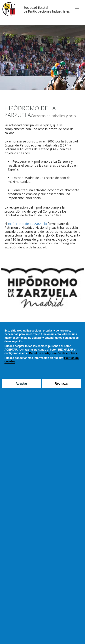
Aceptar (21, 383)
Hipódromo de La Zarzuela (27, 224)
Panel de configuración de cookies (53, 353)
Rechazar (62, 383)
